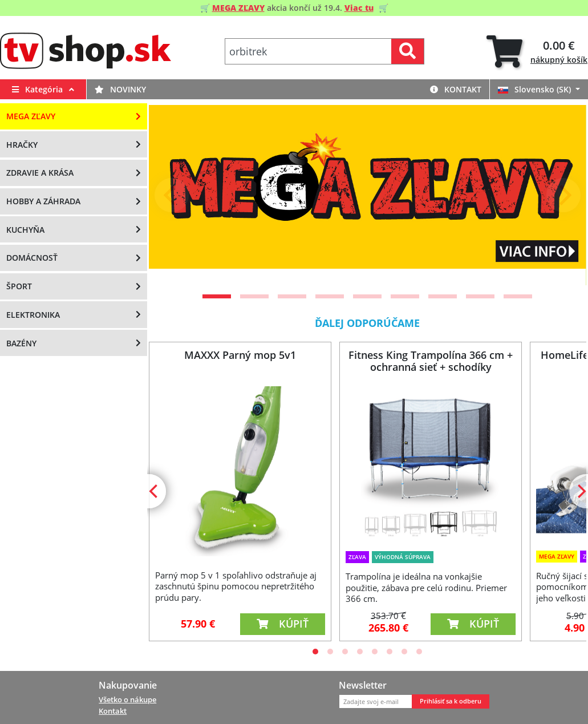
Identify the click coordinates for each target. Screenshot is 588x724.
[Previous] (172, 195)
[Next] (563, 195)
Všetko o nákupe (127, 699)
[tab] (537, 52)
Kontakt (456, 89)
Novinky (120, 89)
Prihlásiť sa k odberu (451, 701)
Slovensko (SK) (536, 89)
